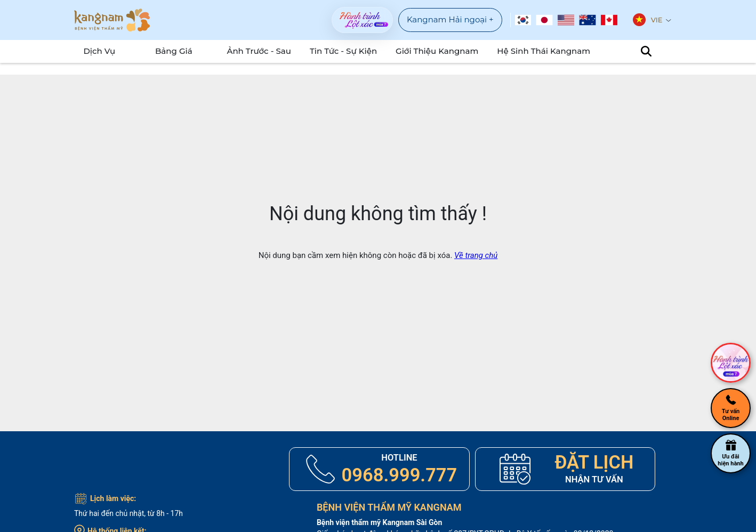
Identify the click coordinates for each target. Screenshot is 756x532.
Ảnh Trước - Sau (272, 51)
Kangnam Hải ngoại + (450, 19)
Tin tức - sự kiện (353, 51)
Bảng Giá (178, 51)
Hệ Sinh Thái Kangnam (539, 51)
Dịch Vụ (95, 51)
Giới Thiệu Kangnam (441, 51)
